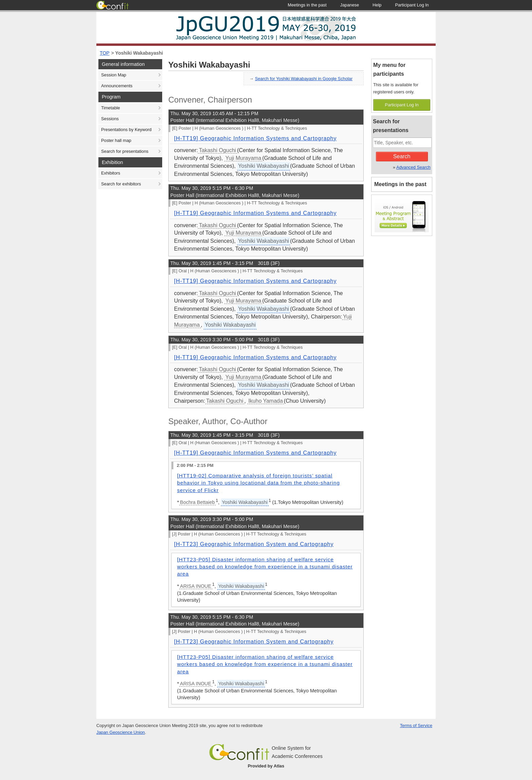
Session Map (114, 75)
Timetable (111, 108)
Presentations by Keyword (126, 130)
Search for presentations (125, 151)
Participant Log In (402, 105)
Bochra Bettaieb (197, 502)
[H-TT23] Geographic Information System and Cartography (254, 544)
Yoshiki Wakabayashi (139, 53)
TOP (105, 53)
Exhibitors (111, 173)
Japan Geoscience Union (121, 732)
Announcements (117, 86)
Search (402, 156)
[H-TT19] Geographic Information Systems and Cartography (255, 138)
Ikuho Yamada (266, 401)
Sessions (110, 119)
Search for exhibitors (121, 184)
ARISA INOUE (196, 586)
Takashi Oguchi (217, 150)
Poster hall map (116, 140)
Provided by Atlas (266, 766)
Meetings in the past (400, 184)
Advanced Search (413, 167)
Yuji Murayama (243, 158)
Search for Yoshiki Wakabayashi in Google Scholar (304, 79)
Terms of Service (416, 725)
